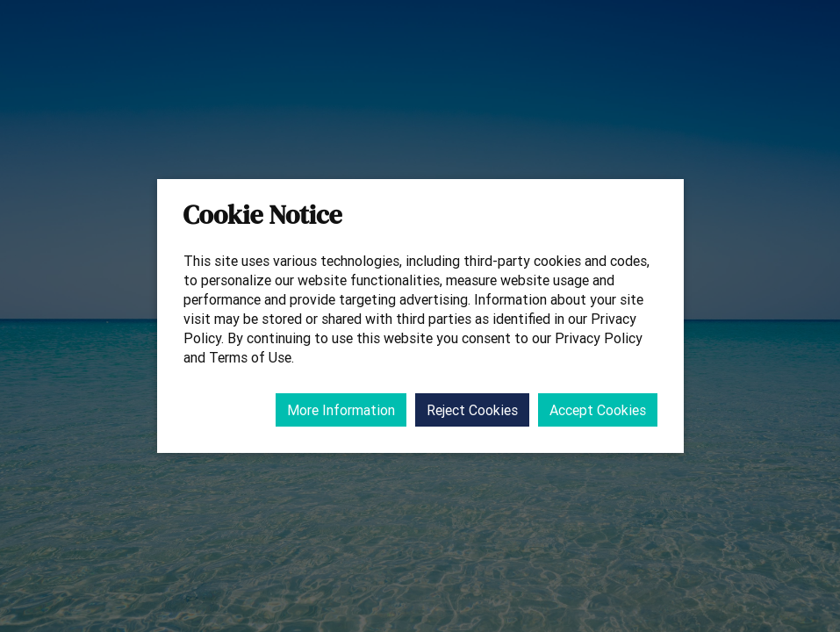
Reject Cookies (472, 410)
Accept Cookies (598, 410)
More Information (341, 410)
